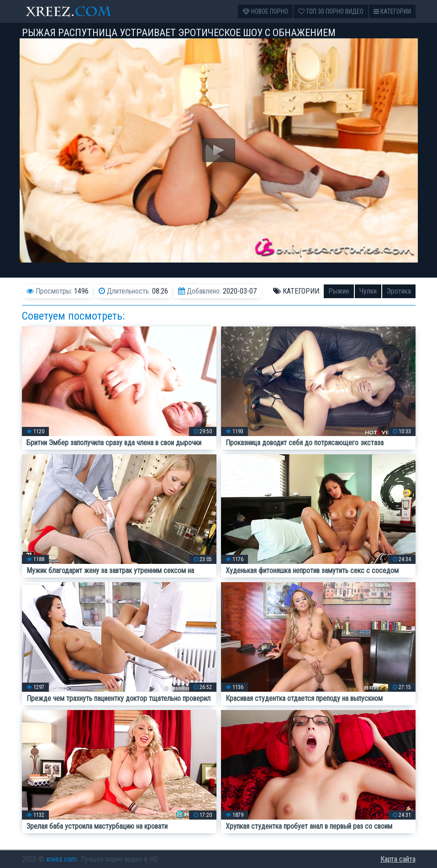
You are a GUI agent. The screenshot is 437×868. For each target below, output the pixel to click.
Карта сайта (398, 859)
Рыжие (339, 291)
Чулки (368, 291)
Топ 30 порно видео (331, 11)
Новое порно (265, 11)
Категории (392, 11)
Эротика (399, 291)
